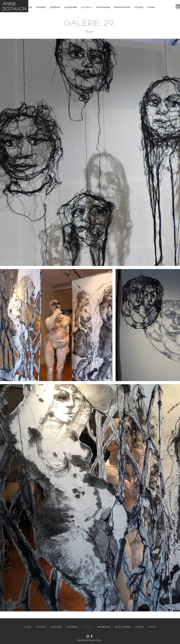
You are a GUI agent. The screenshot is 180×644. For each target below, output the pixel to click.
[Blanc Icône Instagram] (88, 636)
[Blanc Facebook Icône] (92, 636)
